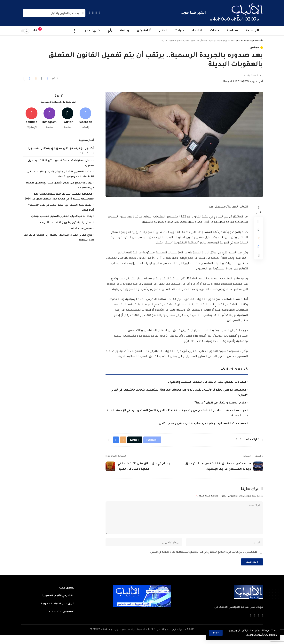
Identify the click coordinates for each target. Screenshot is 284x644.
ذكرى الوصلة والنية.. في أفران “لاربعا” (220, 403)
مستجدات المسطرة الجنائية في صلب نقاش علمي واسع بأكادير (203, 424)
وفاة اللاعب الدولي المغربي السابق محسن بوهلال (62, 215)
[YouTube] (93, 13)
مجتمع (255, 48)
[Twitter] (96, 13)
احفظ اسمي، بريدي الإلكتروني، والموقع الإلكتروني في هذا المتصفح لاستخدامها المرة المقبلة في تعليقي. (204, 560)
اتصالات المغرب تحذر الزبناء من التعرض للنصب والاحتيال (207, 382)
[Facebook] (99, 13)
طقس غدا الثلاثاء (81, 227)
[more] (75, 31)
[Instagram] (90, 13)
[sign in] (48, 31)
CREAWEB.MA (97, 639)
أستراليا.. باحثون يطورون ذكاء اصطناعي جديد (65, 221)
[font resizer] (35, 31)
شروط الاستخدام (252, 635)
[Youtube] (32, 116)
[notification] (42, 31)
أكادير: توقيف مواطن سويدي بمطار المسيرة (61, 147)
